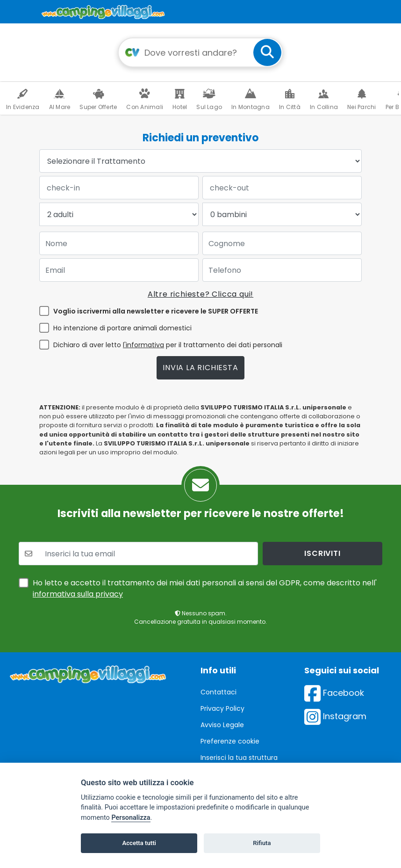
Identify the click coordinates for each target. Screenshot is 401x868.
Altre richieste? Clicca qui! (200, 294)
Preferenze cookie (230, 741)
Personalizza (131, 818)
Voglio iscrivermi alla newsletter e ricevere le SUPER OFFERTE (156, 311)
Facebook (334, 693)
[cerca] (267, 52)
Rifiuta (262, 843)
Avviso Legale (222, 725)
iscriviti (322, 553)
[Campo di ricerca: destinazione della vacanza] (200, 52)
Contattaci (218, 692)
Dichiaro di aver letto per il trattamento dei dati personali (168, 345)
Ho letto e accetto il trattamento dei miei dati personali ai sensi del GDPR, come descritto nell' (205, 588)
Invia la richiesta (200, 368)
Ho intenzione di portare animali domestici (122, 328)
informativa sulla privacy (78, 594)
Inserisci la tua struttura (239, 758)
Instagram (335, 716)
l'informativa (143, 345)
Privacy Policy (222, 708)
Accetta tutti (139, 843)
